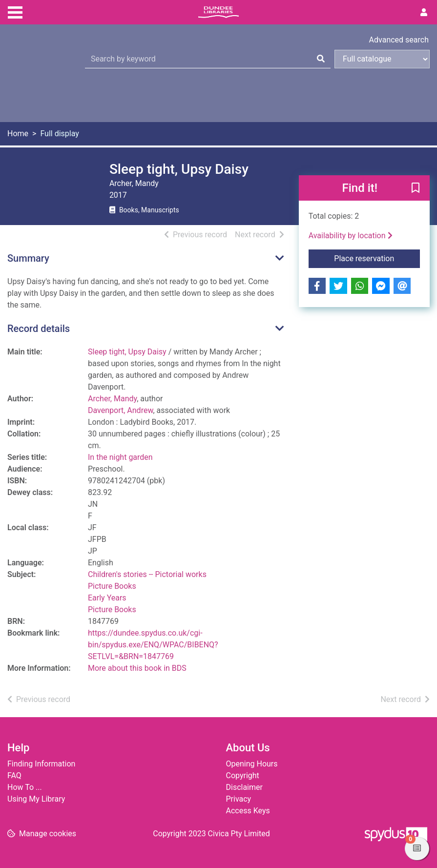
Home (18, 134)
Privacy (239, 799)
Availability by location (351, 236)
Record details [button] (39, 329)
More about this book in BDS (137, 668)
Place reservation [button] (377, 258)
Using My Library (36, 799)
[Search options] (382, 59)
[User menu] (424, 13)
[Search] (321, 59)
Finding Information (41, 764)
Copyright (243, 775)
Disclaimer (244, 787)
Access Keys (248, 811)
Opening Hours (252, 764)
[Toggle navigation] (15, 11)
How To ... (25, 787)
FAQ (14, 775)
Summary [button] (28, 258)
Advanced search (399, 40)
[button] (416, 188)
